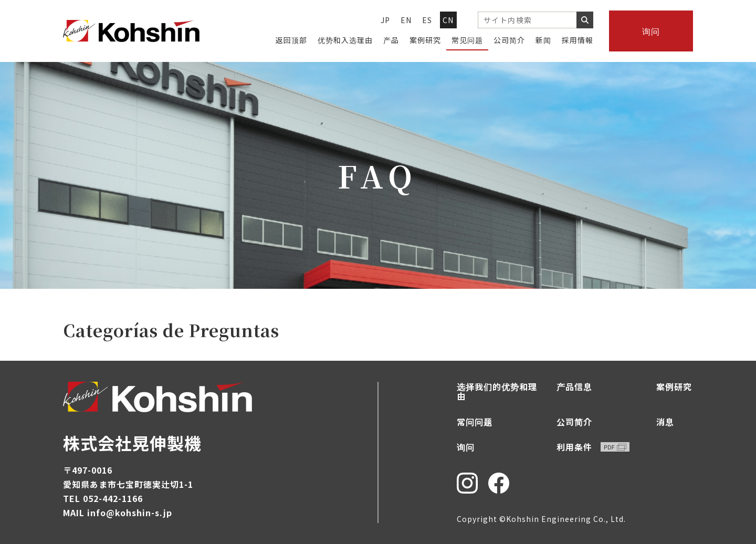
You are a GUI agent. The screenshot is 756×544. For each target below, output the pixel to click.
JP (386, 20)
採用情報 (577, 40)
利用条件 (593, 447)
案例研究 (425, 40)
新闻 (543, 40)
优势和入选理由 (345, 40)
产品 (391, 40)
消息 (665, 422)
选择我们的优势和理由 (497, 391)
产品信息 (574, 386)
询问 (651, 31)
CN (448, 20)
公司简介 (509, 40)
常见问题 (467, 40)
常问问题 (475, 422)
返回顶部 (291, 40)
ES (427, 20)
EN (406, 20)
